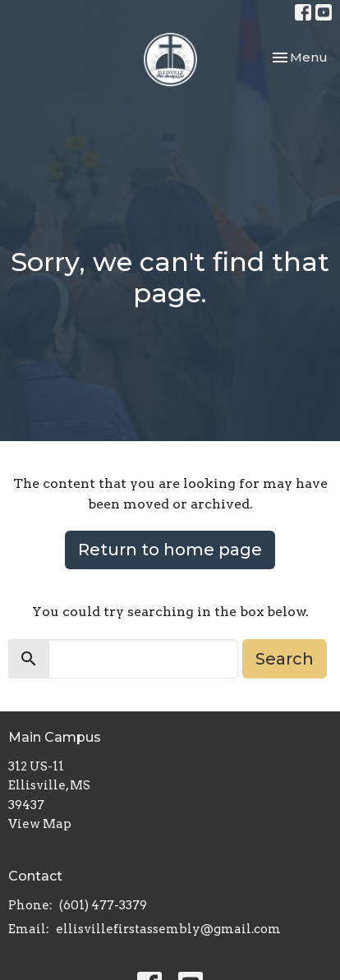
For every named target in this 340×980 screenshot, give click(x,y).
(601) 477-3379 (103, 905)
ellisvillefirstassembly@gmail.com (168, 929)
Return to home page (170, 550)
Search (285, 659)
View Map (40, 824)
